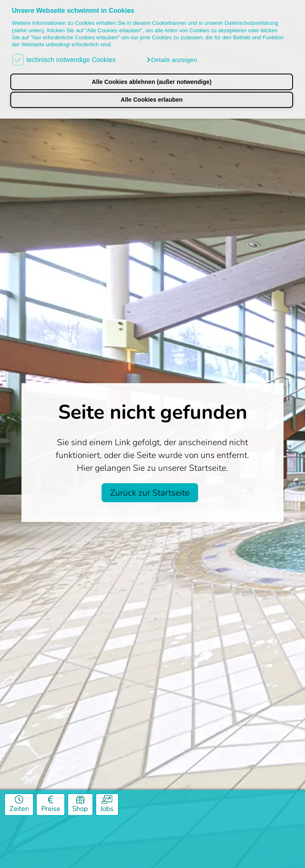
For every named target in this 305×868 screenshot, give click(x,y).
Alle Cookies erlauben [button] (151, 100)
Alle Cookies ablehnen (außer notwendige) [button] (151, 82)
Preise (51, 805)
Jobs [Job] (107, 805)
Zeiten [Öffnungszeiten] (19, 805)
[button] (171, 60)
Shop (80, 805)
